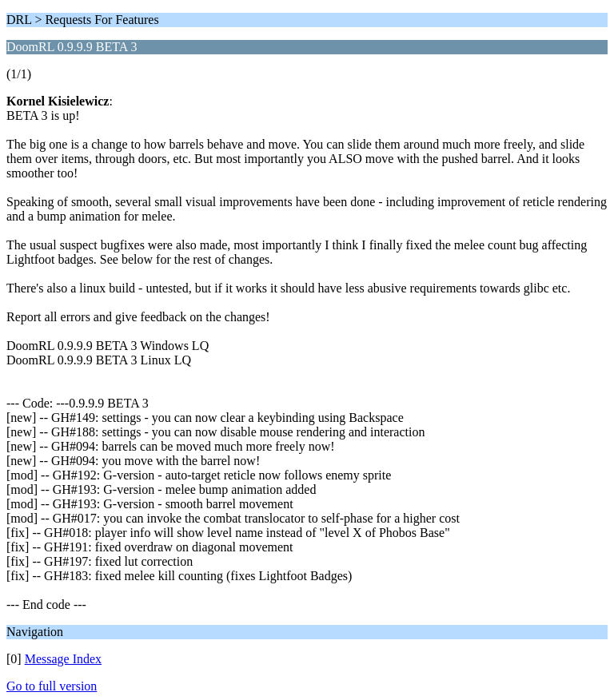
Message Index (63, 659)
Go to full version (52, 686)
